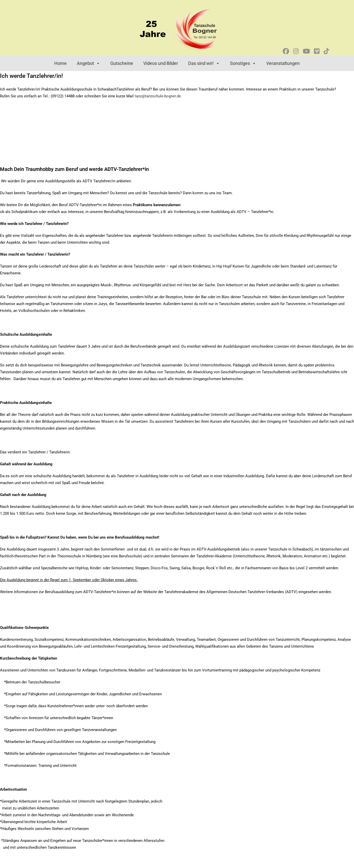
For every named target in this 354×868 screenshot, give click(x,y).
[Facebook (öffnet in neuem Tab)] (286, 51)
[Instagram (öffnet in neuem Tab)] (296, 51)
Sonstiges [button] (243, 63)
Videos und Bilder (161, 63)
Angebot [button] (88, 63)
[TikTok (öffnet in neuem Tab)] (326, 51)
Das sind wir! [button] (204, 63)
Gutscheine (122, 63)
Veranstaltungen (283, 63)
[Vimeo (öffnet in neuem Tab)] (317, 51)
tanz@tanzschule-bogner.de (158, 96)
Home (60, 63)
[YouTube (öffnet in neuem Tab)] (306, 51)
